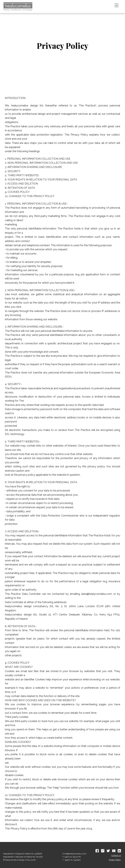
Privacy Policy (115, 860)
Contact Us (116, 855)
